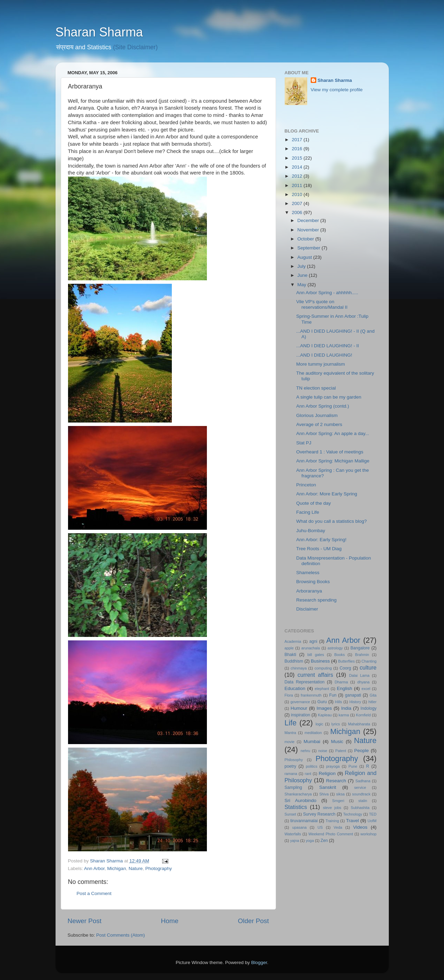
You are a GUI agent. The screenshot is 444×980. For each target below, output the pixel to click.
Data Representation (305, 682)
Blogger (259, 962)
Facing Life (308, 512)
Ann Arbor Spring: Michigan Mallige (333, 461)
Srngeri (338, 801)
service (360, 787)
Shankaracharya (298, 794)
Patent (341, 751)
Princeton (306, 485)
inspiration (300, 715)
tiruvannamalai (304, 821)
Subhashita (360, 808)
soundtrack (361, 794)
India (346, 708)
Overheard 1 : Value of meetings (330, 452)
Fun (333, 695)
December (309, 220)
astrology (335, 648)
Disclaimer (307, 609)
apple (289, 648)
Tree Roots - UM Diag (319, 549)
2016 (298, 149)
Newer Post (85, 921)
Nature (136, 868)
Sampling (294, 787)
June (303, 275)
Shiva (324, 794)
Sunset (291, 814)
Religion (327, 773)
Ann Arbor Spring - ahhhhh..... (327, 293)
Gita (373, 695)
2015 (298, 158)
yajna (295, 841)
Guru (322, 702)
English (344, 688)
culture (368, 667)
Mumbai (312, 742)
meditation (313, 733)
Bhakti (291, 655)
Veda (338, 827)
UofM (372, 821)
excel (366, 689)
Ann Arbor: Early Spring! (321, 540)
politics (312, 766)
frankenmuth (311, 695)
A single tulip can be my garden (329, 397)
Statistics (296, 807)
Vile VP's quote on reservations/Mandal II (322, 304)
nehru (305, 751)
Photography (158, 868)
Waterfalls (293, 834)
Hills (338, 702)
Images (324, 708)
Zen (324, 841)
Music (337, 742)
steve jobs (332, 808)
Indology (369, 708)
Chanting (369, 661)
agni (313, 641)
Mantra (291, 733)
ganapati (353, 695)
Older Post (253, 921)
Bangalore (360, 648)
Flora (289, 695)
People (361, 751)
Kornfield (363, 715)
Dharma (341, 682)
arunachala (311, 648)
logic (319, 724)
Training (332, 821)
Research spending (316, 600)
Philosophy (294, 760)
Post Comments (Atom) (120, 935)
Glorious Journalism (317, 415)
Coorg (345, 668)
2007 (298, 203)
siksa (340, 794)
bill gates (316, 655)
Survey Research (319, 814)
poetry (291, 766)
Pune (353, 766)
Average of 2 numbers (319, 424)
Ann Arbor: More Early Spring (327, 494)
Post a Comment (94, 893)
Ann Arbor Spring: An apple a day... (333, 433)
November (309, 230)
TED (373, 814)
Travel (353, 821)
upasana (299, 827)
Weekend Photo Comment (331, 834)
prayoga (333, 766)
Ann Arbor (94, 868)
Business (320, 661)
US (320, 827)
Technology (353, 814)
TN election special (316, 388)
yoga (310, 841)
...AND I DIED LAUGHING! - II (328, 346)
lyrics (336, 724)
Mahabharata (359, 724)
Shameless (308, 573)
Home (170, 921)
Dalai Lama (359, 675)
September (310, 248)
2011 (298, 185)
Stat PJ (304, 443)
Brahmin (362, 655)
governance (300, 702)
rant (308, 774)
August (305, 257)
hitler (372, 702)
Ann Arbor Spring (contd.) (322, 406)
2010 (298, 194)
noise (323, 751)
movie (290, 742)
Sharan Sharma (99, 32)
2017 (298, 140)
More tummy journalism (320, 364)
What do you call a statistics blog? (331, 521)
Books (340, 655)
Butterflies (346, 661)
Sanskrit (328, 787)
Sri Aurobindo (301, 800)
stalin (363, 801)
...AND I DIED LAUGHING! (324, 355)
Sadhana (363, 781)
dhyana (363, 682)
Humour (299, 708)
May (303, 285)
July (302, 266)
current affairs (315, 675)
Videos (360, 827)
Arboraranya (309, 591)
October (307, 239)
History (355, 702)
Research (336, 781)
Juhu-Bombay (311, 531)
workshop (368, 834)
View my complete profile (337, 90)
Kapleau (325, 715)
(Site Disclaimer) (136, 47)
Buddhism (294, 661)
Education (295, 688)
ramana (291, 774)
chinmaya (299, 668)
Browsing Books (313, 582)
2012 (298, 176)
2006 (298, 212)
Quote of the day (313, 503)
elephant (322, 689)
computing (323, 668)
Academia (293, 641)
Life (291, 723)
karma (344, 715)
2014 (298, 167)
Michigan (117, 868)
